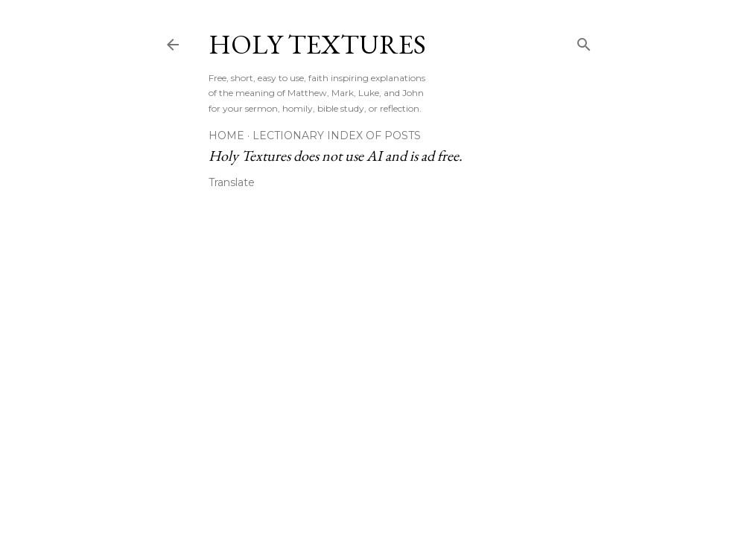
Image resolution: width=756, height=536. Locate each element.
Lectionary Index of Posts (337, 135)
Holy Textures (317, 44)
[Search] (584, 41)
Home (226, 135)
